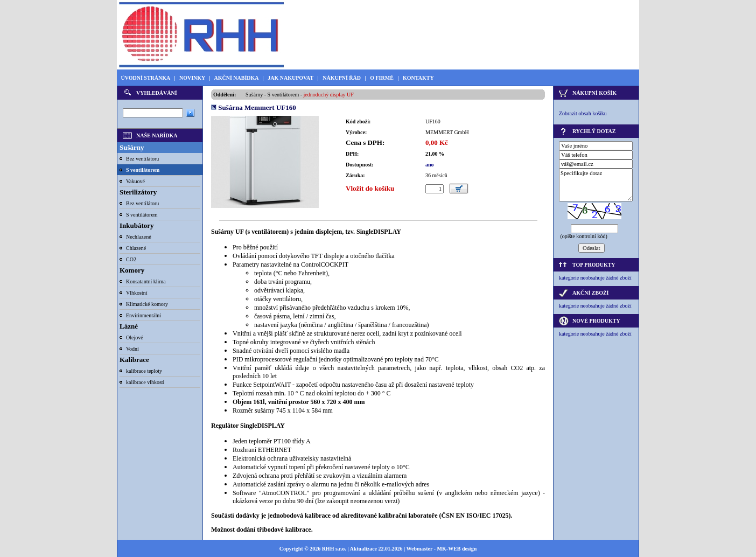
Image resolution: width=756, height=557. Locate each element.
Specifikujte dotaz (596, 185)
